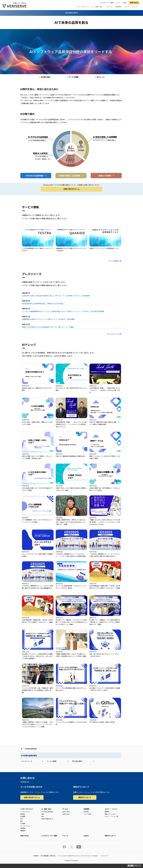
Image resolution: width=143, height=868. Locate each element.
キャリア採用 (87, 814)
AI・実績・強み (97, 7)
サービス (109, 7)
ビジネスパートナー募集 (107, 3)
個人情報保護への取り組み (48, 856)
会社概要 (23, 816)
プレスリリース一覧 (114, 334)
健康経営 (23, 831)
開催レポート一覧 (110, 814)
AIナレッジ (101, 77)
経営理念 (23, 814)
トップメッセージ (25, 812)
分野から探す (66, 814)
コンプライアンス (25, 826)
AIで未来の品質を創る (29, 755)
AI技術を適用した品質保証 (70, 176)
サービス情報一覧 (115, 261)
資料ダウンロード (85, 797)
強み (43, 816)
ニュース (118, 3)
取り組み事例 (77, 761)
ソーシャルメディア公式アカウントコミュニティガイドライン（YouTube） (78, 856)
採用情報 (118, 7)
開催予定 (107, 812)
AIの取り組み (46, 77)
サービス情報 (74, 77)
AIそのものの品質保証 (34, 176)
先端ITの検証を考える (47, 819)
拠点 (22, 821)
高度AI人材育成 (105, 176)
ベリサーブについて (82, 7)
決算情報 (23, 828)
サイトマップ (104, 856)
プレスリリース (27, 761)
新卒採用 (86, 812)
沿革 (22, 819)
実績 (43, 814)
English (125, 3)
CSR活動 (23, 823)
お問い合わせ (134, 3)
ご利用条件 (36, 856)
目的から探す (66, 812)
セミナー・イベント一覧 (111, 816)
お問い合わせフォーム (71, 189)
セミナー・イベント (131, 7)
